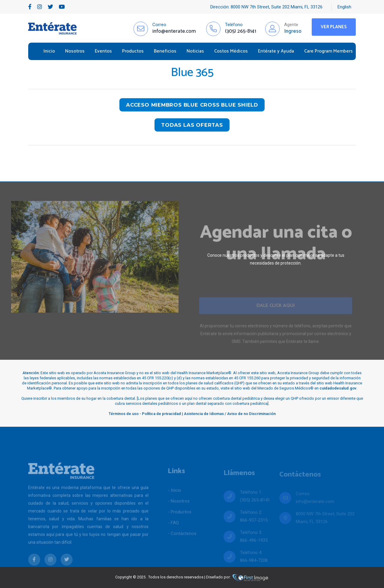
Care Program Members (328, 51)
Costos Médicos (231, 51)
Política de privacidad (161, 414)
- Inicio (174, 500)
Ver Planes (334, 27)
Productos (133, 51)
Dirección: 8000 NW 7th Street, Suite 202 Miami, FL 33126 (266, 7)
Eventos (103, 51)
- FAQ (173, 532)
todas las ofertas (192, 125)
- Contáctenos (182, 543)
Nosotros (75, 51)
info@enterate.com (315, 508)
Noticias (195, 51)
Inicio (49, 51)
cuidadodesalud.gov (338, 388)
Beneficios (165, 51)
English (344, 7)
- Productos (180, 521)
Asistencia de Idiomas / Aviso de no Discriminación (230, 414)
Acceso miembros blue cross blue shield (192, 105)
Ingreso (293, 31)
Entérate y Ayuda (276, 51)
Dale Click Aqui (276, 313)
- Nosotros (179, 511)
